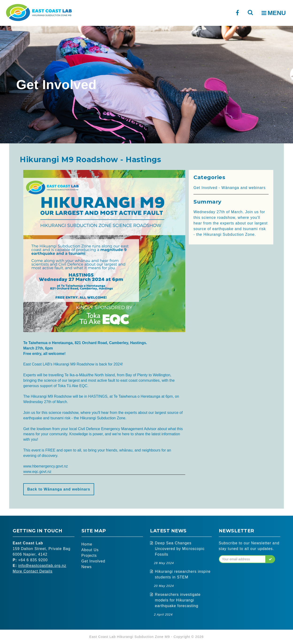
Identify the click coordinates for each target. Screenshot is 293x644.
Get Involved (93, 561)
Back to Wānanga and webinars (59, 489)
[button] (270, 559)
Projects (89, 556)
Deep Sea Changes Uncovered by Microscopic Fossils (180, 549)
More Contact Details (33, 571)
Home (87, 544)
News (87, 567)
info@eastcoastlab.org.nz (42, 566)
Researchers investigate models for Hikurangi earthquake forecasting (178, 600)
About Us (90, 550)
